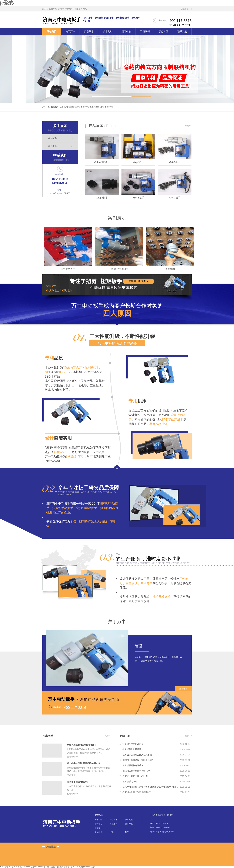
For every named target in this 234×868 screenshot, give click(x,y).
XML (112, 832)
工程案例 (145, 31)
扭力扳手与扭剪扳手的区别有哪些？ (84, 763)
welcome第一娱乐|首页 (46, 867)
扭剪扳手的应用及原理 (78, 782)
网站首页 (52, 31)
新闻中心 (126, 31)
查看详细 (183, 689)
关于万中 (70, 31)
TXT (127, 832)
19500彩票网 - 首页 (8, 867)
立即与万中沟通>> (139, 281)
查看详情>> (73, 757)
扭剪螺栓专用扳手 (119, 269)
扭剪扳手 (53, 138)
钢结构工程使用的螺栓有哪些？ (82, 745)
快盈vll (33, 867)
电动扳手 (53, 146)
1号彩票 (59, 867)
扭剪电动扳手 (68, 269)
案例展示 (117, 218)
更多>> (188, 126)
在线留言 (185, 9)
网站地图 (98, 832)
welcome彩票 (90, 867)
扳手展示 (60, 128)
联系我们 (182, 31)
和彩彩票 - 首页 (68, 867)
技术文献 (108, 31)
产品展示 (89, 31)
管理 (138, 646)
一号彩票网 (80, 867)
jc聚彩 (7, 3)
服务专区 (164, 31)
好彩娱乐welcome (23, 867)
